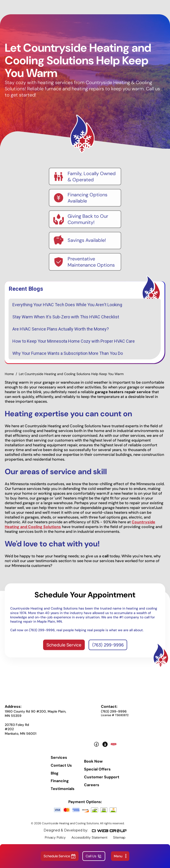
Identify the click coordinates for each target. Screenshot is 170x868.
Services (59, 761)
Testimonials (63, 792)
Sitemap (119, 841)
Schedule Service (64, 648)
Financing (60, 784)
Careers (92, 788)
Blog (55, 777)
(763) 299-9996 (108, 648)
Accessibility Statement (89, 841)
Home (9, 377)
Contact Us (61, 769)
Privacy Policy (55, 841)
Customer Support (102, 780)
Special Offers (97, 773)
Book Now (93, 765)
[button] (120, 856)
